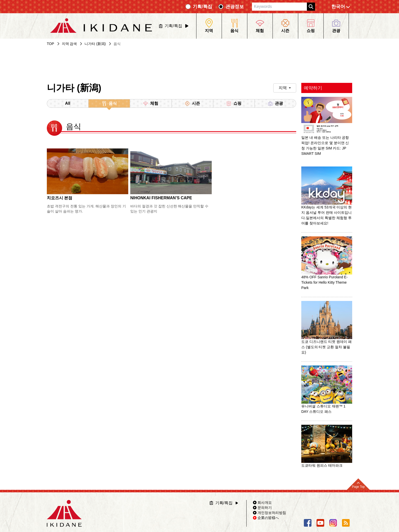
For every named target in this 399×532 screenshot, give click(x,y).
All (68, 103)
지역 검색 (69, 44)
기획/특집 (202, 7)
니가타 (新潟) (95, 44)
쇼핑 (234, 103)
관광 (275, 103)
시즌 (192, 103)
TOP (51, 44)
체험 (151, 103)
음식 (109, 104)
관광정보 (235, 7)
